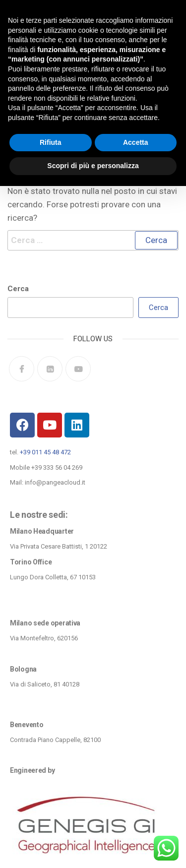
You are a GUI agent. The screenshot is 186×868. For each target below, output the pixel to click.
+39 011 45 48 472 (45, 452)
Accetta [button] (136, 142)
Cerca (18, 289)
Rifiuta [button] (51, 142)
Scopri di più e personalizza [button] (93, 166)
